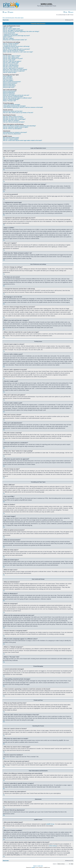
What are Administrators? (10, 91)
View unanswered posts (8, 18)
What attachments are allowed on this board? (15, 132)
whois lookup (53, 846)
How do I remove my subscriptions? (12, 129)
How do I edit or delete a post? (11, 57)
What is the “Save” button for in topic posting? (15, 70)
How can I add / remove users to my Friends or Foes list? (18, 113)
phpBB (33, 867)
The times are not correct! (10, 45)
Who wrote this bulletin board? (11, 138)
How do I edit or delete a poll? (11, 63)
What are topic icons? (9, 87)
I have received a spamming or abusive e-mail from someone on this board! (23, 107)
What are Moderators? (9, 92)
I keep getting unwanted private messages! (14, 106)
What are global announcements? (12, 82)
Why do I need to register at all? (11, 29)
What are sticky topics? (9, 84)
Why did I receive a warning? (11, 67)
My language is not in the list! (11, 48)
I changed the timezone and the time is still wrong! (16, 46)
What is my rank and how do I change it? (14, 51)
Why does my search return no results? (13, 118)
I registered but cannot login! (11, 34)
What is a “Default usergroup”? (11, 99)
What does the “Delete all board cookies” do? (15, 40)
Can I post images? (8, 80)
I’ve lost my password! (9, 33)
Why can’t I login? (8, 27)
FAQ (65, 12)
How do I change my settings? (11, 44)
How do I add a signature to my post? (13, 59)
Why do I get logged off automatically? (13, 30)
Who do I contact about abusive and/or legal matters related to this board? (23, 140)
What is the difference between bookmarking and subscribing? (19, 126)
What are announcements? (10, 83)
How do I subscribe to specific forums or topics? (16, 127)
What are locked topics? (9, 86)
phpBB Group (50, 824)
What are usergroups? (9, 94)
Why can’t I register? (8, 38)
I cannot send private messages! (12, 105)
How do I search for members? (11, 121)
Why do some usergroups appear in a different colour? (17, 98)
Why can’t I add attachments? (11, 65)
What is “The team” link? (9, 101)
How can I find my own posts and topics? (14, 122)
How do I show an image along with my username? (16, 49)
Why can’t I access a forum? (11, 64)
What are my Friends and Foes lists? (13, 111)
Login (5, 12)
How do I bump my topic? (10, 72)
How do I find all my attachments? (12, 134)
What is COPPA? (8, 37)
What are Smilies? (8, 79)
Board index (6, 20)
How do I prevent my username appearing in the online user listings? (21, 31)
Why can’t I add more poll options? (12, 61)
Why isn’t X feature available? (11, 139)
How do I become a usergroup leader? (13, 97)
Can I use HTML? (8, 78)
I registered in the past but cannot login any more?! (16, 36)
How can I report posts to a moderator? (13, 68)
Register (10, 12)
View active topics (19, 18)
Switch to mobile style (38, 866)
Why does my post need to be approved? (14, 71)
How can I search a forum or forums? (13, 116)
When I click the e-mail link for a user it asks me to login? (18, 52)
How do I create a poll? (9, 60)
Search (71, 12)
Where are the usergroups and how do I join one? (16, 95)
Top (4, 158)
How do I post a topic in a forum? (12, 56)
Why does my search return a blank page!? (14, 119)
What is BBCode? (8, 76)
